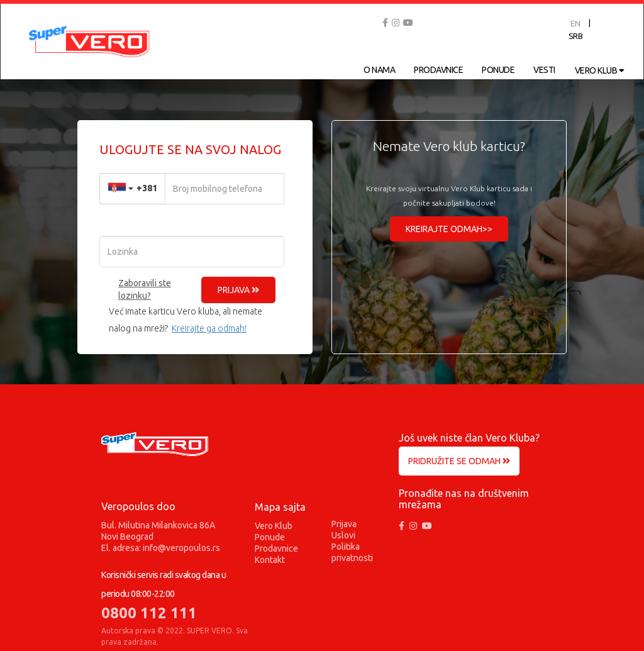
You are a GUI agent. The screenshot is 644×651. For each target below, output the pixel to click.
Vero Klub (274, 526)
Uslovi (343, 535)
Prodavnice (276, 548)
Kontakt (270, 560)
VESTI (544, 70)
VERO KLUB (600, 70)
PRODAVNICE (438, 70)
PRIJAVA (238, 290)
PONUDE (498, 70)
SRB (576, 36)
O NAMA (379, 70)
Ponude (270, 537)
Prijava (344, 524)
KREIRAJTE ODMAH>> (449, 229)
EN (575, 23)
